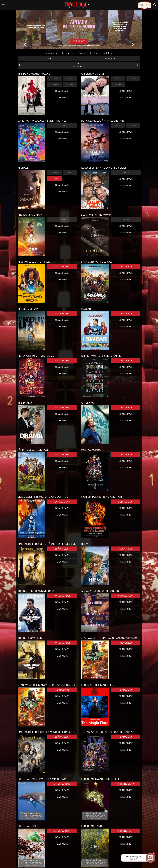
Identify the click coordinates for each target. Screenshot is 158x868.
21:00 (55, 179)
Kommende (68, 53)
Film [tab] (47, 59)
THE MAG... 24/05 (126, 690)
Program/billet (52, 53)
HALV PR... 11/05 (126, 549)
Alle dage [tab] (79, 65)
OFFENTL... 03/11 (62, 831)
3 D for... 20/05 (62, 690)
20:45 (70, 85)
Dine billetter (107, 53)
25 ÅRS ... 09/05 (62, 549)
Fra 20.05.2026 (126, 643)
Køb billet (79, 41)
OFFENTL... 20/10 (126, 784)
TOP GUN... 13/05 (62, 596)
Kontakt (94, 53)
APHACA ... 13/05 (126, 596)
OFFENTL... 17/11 (126, 831)
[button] (25, 44)
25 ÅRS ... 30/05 (62, 737)
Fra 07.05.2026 (126, 408)
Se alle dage (62, 91)
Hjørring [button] (78, 4)
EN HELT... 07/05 (62, 502)
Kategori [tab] (109, 59)
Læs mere (62, 98)
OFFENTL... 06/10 (62, 784)
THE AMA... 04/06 (126, 737)
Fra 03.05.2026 (62, 314)
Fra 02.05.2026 (62, 267)
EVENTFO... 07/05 (126, 502)
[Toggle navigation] (3, 5)
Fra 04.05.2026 (126, 361)
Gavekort (82, 53)
